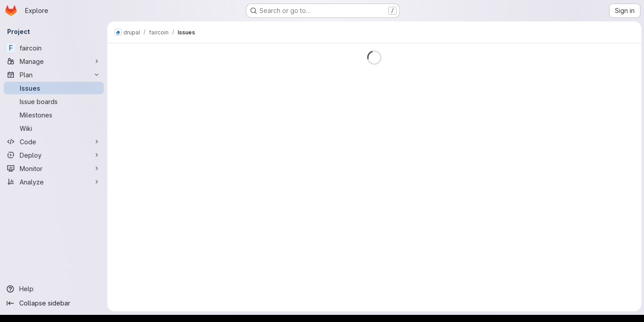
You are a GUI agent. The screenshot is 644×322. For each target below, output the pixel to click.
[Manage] (54, 61)
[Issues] (54, 88)
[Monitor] (54, 168)
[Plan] (54, 75)
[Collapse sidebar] (54, 303)
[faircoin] (54, 48)
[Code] (54, 142)
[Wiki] (54, 128)
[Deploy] (54, 155)
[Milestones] (54, 115)
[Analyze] (54, 182)
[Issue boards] (54, 101)
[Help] (54, 289)
